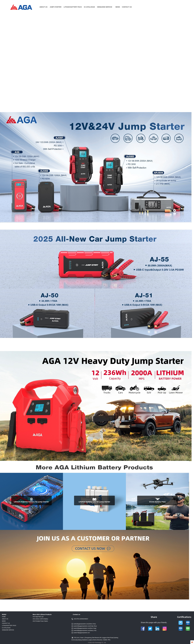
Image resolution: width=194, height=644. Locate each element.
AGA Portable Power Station (40, 621)
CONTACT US (127, 7)
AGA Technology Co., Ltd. (99, 643)
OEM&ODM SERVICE (105, 7)
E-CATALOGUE (89, 7)
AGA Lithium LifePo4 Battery (40, 619)
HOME (4, 617)
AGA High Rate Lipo (38, 617)
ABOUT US (5, 619)
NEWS (4, 621)
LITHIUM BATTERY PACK (9, 626)
